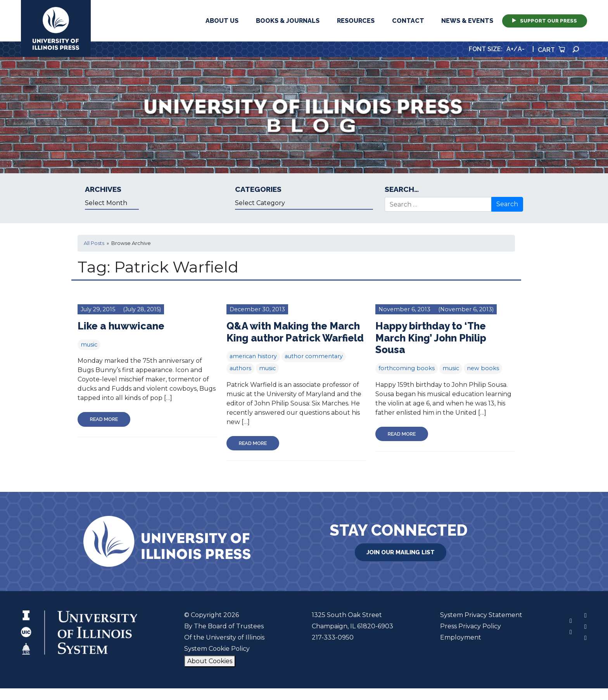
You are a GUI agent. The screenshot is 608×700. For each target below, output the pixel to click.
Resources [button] (356, 21)
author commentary (314, 356)
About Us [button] (222, 21)
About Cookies (210, 661)
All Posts (94, 243)
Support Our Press (545, 21)
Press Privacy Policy (471, 626)
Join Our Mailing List (401, 552)
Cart (551, 50)
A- (521, 49)
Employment (461, 637)
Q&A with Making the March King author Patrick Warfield (295, 332)
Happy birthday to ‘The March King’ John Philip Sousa (431, 338)
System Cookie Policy (217, 649)
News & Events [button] (467, 21)
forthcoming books (407, 368)
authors (240, 368)
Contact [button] (408, 21)
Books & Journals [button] (288, 21)
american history (253, 356)
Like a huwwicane (121, 326)
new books (483, 368)
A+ (510, 49)
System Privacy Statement (481, 615)
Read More (104, 419)
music (89, 345)
